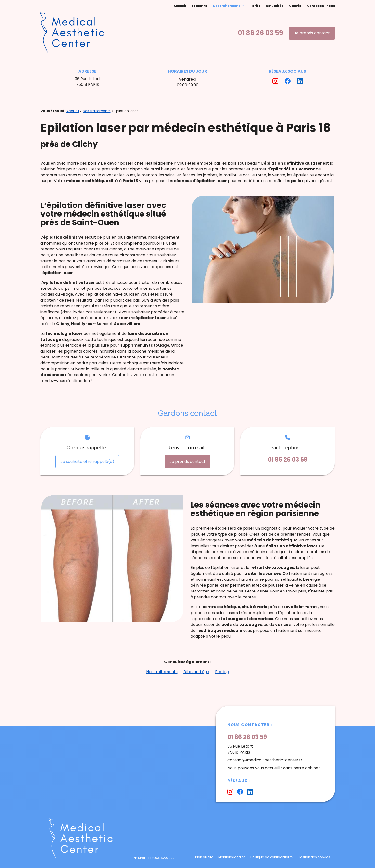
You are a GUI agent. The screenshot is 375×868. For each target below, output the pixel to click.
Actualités (275, 6)
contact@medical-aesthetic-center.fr (265, 760)
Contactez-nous (321, 6)
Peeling (222, 672)
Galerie (295, 6)
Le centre (199, 6)
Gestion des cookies (314, 857)
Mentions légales (232, 857)
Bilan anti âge (196, 672)
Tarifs (255, 6)
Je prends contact (312, 33)
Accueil (180, 6)
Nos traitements (227, 6)
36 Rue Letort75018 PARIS (88, 82)
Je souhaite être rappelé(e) (87, 462)
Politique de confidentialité (272, 857)
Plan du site (204, 857)
